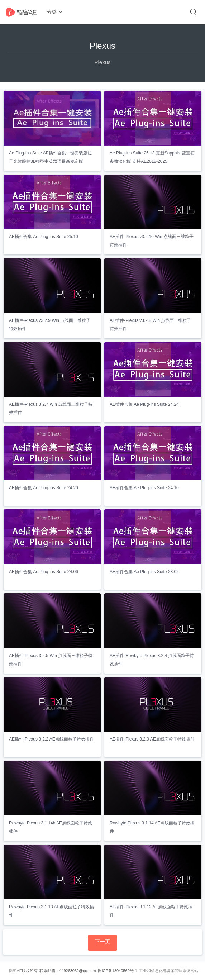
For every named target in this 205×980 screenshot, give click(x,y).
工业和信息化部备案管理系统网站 (169, 971)
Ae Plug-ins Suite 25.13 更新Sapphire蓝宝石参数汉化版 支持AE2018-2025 (152, 157)
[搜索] (194, 12)
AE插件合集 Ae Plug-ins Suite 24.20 (44, 488)
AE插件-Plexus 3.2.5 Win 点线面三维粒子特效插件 (51, 660)
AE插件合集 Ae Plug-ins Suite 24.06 (44, 572)
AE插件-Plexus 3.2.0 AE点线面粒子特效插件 (152, 739)
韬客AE (15, 971)
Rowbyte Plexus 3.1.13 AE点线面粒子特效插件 (51, 911)
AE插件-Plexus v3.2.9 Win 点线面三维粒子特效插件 (50, 325)
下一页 (102, 942)
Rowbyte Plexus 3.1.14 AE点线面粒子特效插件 (152, 827)
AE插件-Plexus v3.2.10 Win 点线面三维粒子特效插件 (152, 241)
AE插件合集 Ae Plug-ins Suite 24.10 (144, 488)
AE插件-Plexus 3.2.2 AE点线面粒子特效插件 (51, 739)
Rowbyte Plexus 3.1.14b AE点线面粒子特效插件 (51, 827)
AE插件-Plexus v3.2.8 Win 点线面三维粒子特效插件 (150, 325)
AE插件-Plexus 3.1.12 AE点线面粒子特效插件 (151, 911)
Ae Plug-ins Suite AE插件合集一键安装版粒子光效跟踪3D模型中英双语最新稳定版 (50, 157)
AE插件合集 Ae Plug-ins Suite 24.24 (144, 404)
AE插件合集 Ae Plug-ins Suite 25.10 (44, 237)
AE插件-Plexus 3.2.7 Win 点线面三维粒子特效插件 (51, 408)
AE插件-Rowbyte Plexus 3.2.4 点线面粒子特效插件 (152, 660)
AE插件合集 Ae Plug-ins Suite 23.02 (144, 572)
